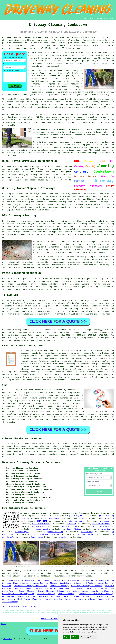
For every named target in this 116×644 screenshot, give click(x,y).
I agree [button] (66, 637)
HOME (85, 19)
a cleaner (71, 524)
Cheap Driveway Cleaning (25, 583)
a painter (105, 521)
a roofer (83, 518)
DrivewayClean (7, 639)
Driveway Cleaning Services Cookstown (31, 462)
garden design (86, 534)
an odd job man (73, 521)
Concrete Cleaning (53, 599)
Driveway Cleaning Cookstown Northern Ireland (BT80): (31, 38)
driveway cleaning (100, 454)
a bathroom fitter (41, 524)
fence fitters (74, 529)
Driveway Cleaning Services (38, 589)
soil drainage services (46, 534)
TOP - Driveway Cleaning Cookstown (20, 606)
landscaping (37, 537)
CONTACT (99, 19)
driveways (109, 518)
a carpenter (104, 529)
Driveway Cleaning (63, 589)
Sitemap (4, 624)
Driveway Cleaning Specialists (56, 583)
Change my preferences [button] (88, 637)
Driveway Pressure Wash (100, 599)
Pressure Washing (71, 580)
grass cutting (43, 529)
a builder (64, 537)
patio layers (76, 516)
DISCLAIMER (109, 19)
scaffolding (87, 532)
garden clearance (54, 518)
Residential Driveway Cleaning (24, 580)
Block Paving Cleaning (101, 591)
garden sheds (39, 526)
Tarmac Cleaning (27, 591)
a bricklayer (22, 532)
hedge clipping (69, 526)
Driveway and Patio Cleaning (88, 583)
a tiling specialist (103, 526)
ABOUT (92, 19)
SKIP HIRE (42, 521)
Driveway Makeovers (75, 599)
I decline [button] (75, 637)
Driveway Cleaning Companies (87, 586)
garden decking (55, 532)
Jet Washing (87, 580)
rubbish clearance (101, 524)
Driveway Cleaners (51, 580)
